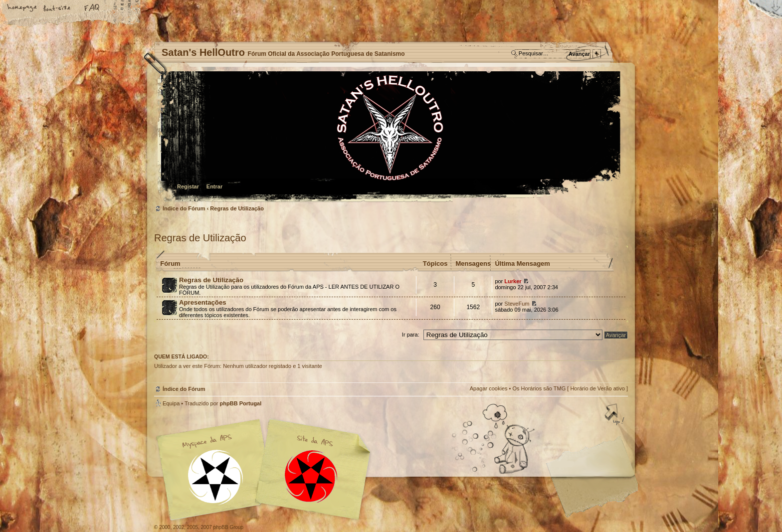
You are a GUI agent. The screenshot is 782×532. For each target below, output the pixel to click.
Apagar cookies (489, 388)
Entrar (214, 186)
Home (22, 8)
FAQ (92, 8)
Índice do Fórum (390, 137)
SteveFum (517, 304)
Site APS (311, 476)
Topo (615, 415)
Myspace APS (266, 470)
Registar (188, 186)
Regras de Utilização (237, 208)
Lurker (513, 281)
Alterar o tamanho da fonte (57, 8)
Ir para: (411, 335)
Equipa (171, 403)
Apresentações (203, 302)
